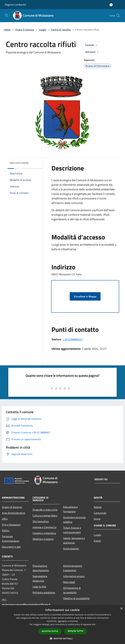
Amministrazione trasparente (73, 568)
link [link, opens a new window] (94, 624)
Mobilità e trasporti (43, 539)
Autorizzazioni (71, 549)
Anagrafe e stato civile (45, 510)
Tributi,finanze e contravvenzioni (72, 530)
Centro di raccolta (61, 30)
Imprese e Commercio (44, 527)
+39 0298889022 (73, 339)
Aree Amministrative (14, 513)
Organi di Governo (12, 507)
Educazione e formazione (70, 509)
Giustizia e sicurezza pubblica (74, 520)
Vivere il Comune (25, 30)
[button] (62, 638)
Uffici (5, 519)
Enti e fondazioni (11, 525)
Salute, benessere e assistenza (74, 540)
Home (7, 30)
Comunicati (100, 513)
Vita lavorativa (41, 521)
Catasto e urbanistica (44, 533)
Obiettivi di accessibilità (76, 598)
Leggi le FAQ (39, 587)
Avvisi (97, 519)
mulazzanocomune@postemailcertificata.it (26, 604)
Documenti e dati (11, 547)
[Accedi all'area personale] (111, 5)
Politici (6, 530)
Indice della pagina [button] (19, 163)
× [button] (121, 609)
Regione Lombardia (15, 5)
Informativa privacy (74, 576)
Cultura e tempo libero (45, 515)
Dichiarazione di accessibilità (72, 590)
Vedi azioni (92, 52)
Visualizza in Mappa (85, 296)
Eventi (97, 541)
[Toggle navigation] (7, 15)
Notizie (98, 507)
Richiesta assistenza (44, 592)
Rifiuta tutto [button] (76, 631)
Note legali (69, 582)
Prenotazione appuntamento (41, 568)
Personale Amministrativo (11, 539)
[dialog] (62, 625)
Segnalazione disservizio (40, 578)
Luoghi (42, 30)
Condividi (92, 45)
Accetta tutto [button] (50, 631)
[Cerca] (118, 16)
